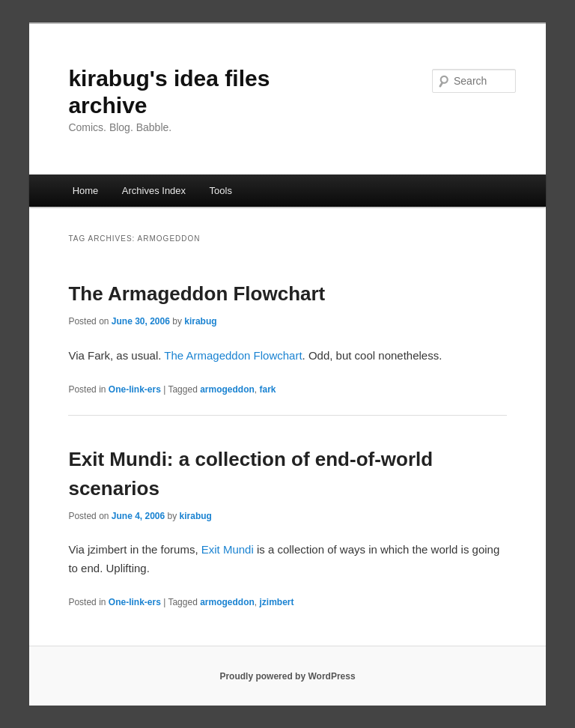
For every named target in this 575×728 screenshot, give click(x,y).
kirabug (200, 321)
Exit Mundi (228, 549)
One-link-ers (135, 389)
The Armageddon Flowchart (197, 294)
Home (86, 191)
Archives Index (154, 191)
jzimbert (277, 602)
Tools (221, 191)
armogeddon (227, 389)
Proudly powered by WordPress (287, 676)
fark (268, 389)
